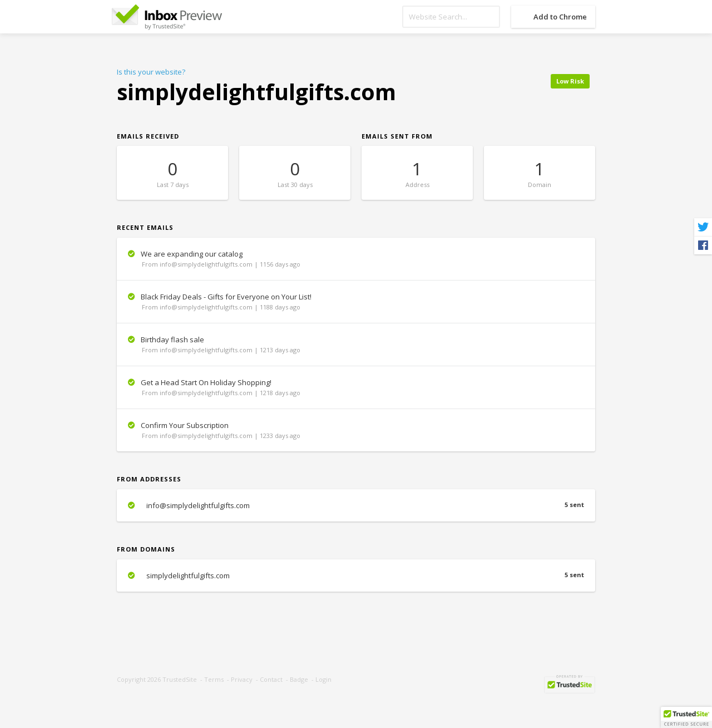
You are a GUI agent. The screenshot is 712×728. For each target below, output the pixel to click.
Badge (299, 679)
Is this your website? (151, 72)
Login (323, 679)
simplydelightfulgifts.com (356, 575)
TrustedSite (180, 679)
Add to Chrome (560, 17)
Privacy (242, 679)
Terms (214, 679)
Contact (271, 679)
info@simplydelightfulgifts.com (356, 505)
